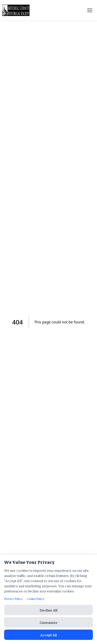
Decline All (48, 610)
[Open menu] (90, 10)
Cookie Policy (35, 599)
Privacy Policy (13, 599)
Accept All (49, 635)
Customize (48, 622)
